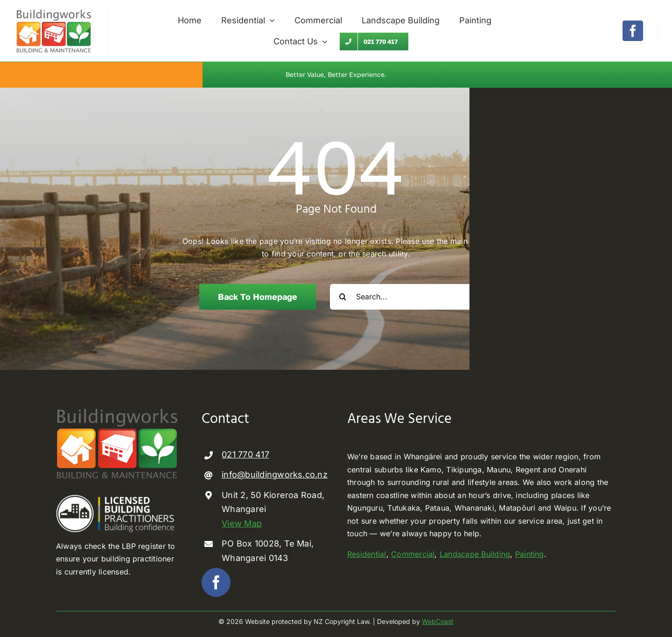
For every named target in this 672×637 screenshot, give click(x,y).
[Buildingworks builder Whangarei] (54, 9)
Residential (367, 554)
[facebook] (633, 31)
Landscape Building (475, 554)
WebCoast (438, 621)
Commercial (413, 554)
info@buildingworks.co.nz (275, 474)
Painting (530, 554)
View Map (242, 523)
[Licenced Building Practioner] (118, 499)
